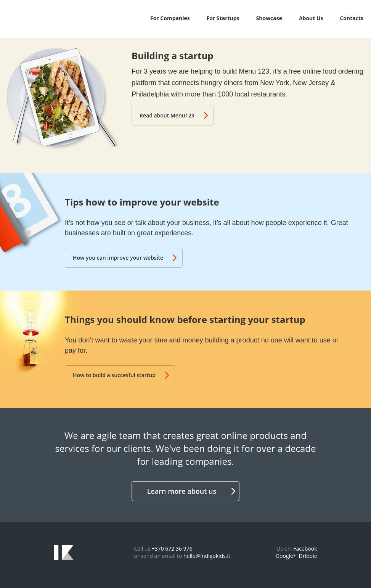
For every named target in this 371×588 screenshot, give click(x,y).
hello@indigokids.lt (207, 556)
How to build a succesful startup (121, 375)
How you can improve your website (125, 258)
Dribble (308, 556)
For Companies (170, 18)
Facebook (305, 549)
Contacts (352, 18)
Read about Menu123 (174, 115)
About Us (311, 18)
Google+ (286, 556)
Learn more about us (191, 491)
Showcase (269, 18)
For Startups (223, 18)
